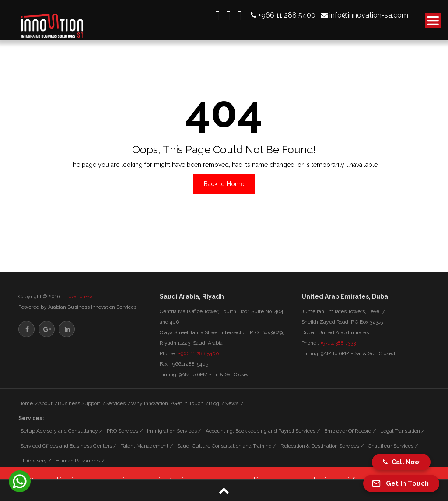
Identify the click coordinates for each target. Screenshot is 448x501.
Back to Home (224, 184)
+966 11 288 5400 (287, 15)
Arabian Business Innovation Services (92, 307)
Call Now (401, 462)
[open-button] (433, 21)
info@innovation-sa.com (369, 15)
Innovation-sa (77, 296)
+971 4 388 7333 (338, 343)
